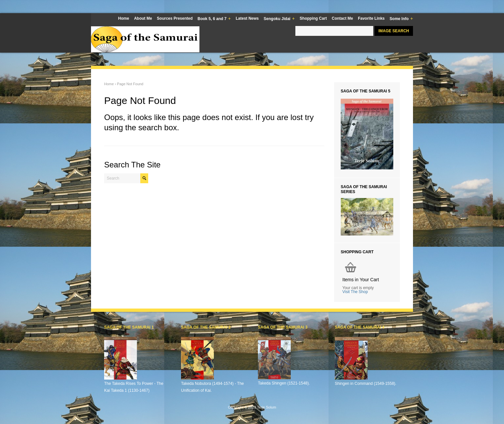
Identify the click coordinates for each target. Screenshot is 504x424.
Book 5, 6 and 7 (214, 19)
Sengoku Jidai (279, 19)
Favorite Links (371, 18)
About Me (143, 18)
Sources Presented (175, 18)
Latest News (247, 18)
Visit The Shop (355, 292)
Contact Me (343, 18)
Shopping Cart (313, 18)
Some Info (401, 19)
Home (124, 18)
